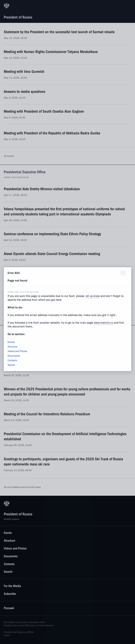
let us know (93, 296)
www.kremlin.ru (104, 323)
